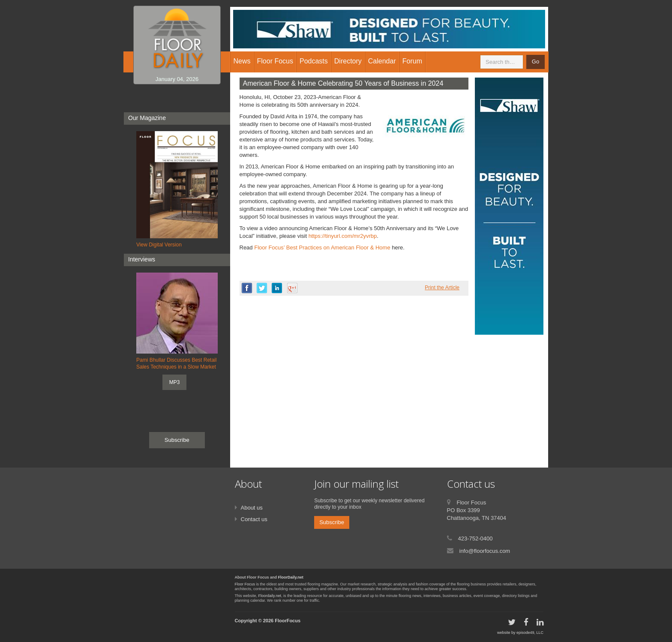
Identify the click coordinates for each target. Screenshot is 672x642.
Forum (412, 61)
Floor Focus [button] (275, 61)
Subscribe (177, 440)
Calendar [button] (382, 61)
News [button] (242, 61)
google (292, 288)
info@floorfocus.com (485, 551)
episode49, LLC (530, 633)
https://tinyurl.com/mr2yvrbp (343, 236)
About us (252, 508)
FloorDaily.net (291, 577)
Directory (348, 61)
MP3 (175, 382)
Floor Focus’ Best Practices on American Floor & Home (322, 247)
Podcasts (314, 61)
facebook (247, 288)
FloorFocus (288, 621)
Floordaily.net (270, 596)
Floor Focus (245, 584)
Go (535, 61)
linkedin (277, 288)
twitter (262, 288)
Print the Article (442, 288)
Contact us (254, 519)
